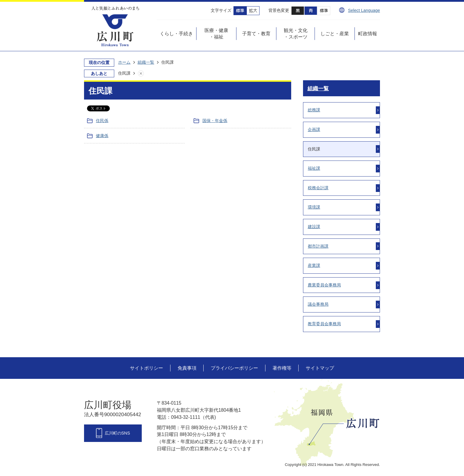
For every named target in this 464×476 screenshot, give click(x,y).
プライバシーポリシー (234, 368)
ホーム (124, 62)
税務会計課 (318, 188)
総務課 (314, 110)
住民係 (102, 121)
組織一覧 (146, 62)
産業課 (314, 265)
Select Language (364, 10)
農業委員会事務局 (324, 285)
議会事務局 (318, 304)
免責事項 (187, 368)
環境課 (314, 207)
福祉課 (314, 168)
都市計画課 (318, 246)
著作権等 (282, 368)
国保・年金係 (215, 121)
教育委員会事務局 (324, 324)
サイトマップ (320, 368)
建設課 (314, 227)
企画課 (314, 129)
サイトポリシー (146, 368)
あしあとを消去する (147, 73)
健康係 (102, 136)
